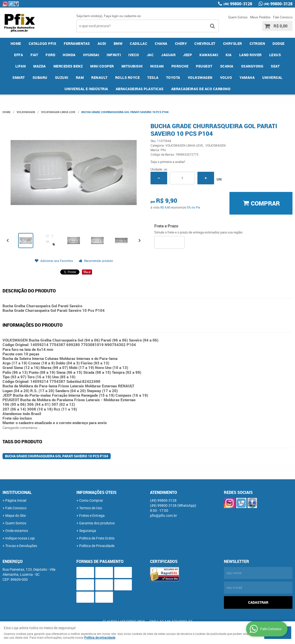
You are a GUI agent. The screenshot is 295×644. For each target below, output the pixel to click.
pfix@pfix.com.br (164, 515)
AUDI (102, 43)
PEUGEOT (204, 66)
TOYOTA (173, 77)
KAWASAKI (209, 55)
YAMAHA (247, 77)
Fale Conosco (283, 17)
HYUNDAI (91, 55)
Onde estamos (17, 531)
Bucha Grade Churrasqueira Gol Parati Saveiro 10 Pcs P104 (57, 456)
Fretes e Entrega (92, 515)
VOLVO (226, 77)
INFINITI (114, 55)
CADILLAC (139, 43)
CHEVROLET (205, 43)
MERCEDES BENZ (68, 66)
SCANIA (227, 66)
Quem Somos (238, 17)
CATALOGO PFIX (43, 43)
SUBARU (40, 77)
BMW (118, 43)
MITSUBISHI (132, 66)
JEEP (187, 55)
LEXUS (275, 55)
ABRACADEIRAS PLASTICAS (140, 89)
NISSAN (157, 66)
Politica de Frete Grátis (97, 538)
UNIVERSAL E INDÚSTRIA (86, 89)
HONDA (69, 55)
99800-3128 (238, 4)
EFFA (19, 55)
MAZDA (40, 66)
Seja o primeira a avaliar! (168, 162)
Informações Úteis (96, 492)
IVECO (134, 55)
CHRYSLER (233, 43)
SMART (19, 77)
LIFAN (21, 66)
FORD (50, 55)
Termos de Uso (91, 508)
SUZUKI (62, 77)
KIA (229, 55)
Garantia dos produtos (97, 523)
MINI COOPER (102, 66)
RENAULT (99, 77)
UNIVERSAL (272, 77)
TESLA (153, 77)
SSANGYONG (252, 66)
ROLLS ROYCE (128, 77)
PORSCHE (180, 66)
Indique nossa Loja (20, 538)
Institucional (17, 492)
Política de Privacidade (97, 546)
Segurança (88, 531)
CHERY (181, 43)
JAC (150, 55)
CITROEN (257, 43)
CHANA (161, 43)
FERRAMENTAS (77, 43)
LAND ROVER (250, 55)
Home (16, 43)
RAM (80, 77)
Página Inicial (16, 500)
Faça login (111, 16)
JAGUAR (168, 55)
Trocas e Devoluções (21, 546)
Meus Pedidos (260, 17)
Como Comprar (91, 500)
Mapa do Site (16, 515)
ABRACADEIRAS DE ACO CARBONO (201, 89)
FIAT (34, 55)
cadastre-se (132, 16)
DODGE (279, 43)
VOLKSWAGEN (200, 77)
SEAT (275, 66)
